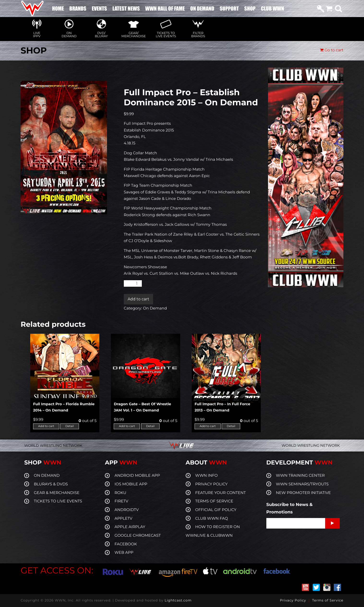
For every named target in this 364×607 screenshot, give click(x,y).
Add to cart (138, 299)
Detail (69, 426)
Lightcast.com (178, 600)
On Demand (155, 308)
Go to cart (332, 50)
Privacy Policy (293, 600)
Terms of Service (328, 600)
